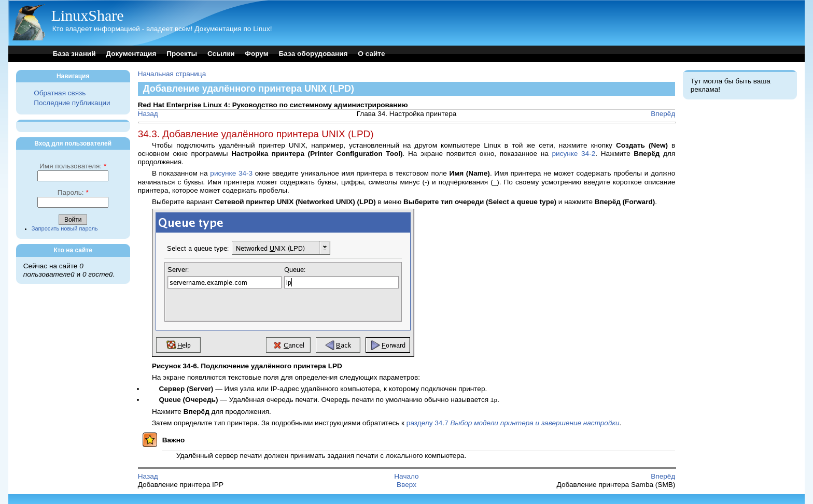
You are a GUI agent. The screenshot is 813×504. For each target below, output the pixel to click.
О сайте (371, 54)
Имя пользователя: (73, 166)
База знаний (74, 54)
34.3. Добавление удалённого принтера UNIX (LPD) (256, 134)
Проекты (182, 54)
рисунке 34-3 (231, 173)
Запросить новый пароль (65, 228)
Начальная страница (172, 74)
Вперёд (663, 114)
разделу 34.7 (513, 422)
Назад (148, 114)
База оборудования (313, 54)
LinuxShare (88, 15)
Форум (256, 54)
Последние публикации (72, 103)
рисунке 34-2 (573, 154)
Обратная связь (60, 93)
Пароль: (73, 192)
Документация (131, 54)
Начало (406, 476)
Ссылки (221, 54)
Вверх (406, 484)
